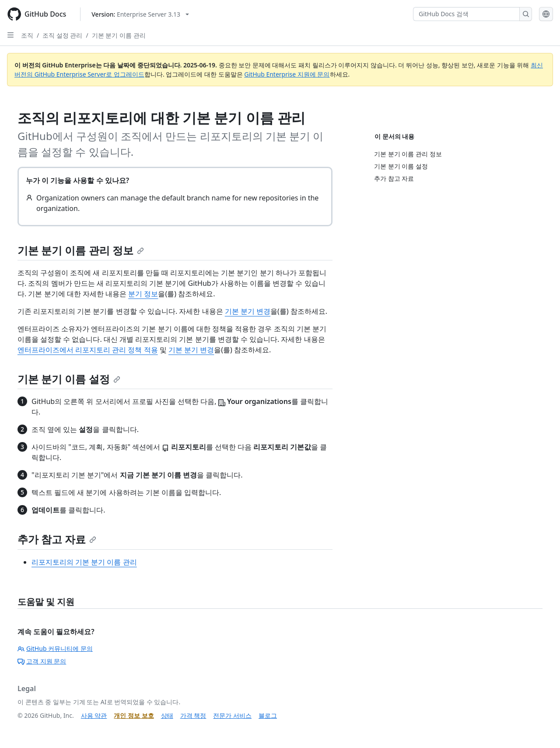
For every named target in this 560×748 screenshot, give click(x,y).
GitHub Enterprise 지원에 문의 (287, 74)
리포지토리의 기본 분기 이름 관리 (84, 562)
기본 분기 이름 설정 (69, 379)
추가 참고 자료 (57, 539)
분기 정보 (143, 294)
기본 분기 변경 (248, 311)
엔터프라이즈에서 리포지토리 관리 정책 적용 (88, 350)
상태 (167, 715)
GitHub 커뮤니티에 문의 (55, 648)
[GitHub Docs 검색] (466, 14)
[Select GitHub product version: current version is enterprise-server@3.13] (140, 14)
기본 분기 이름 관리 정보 (81, 250)
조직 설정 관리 (62, 35)
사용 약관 (94, 715)
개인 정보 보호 (134, 715)
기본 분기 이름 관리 (119, 35)
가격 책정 (193, 715)
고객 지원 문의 (42, 661)
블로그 (268, 715)
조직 (27, 35)
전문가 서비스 (232, 715)
